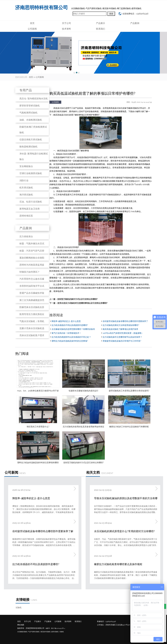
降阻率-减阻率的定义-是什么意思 (66, 321)
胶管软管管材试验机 (30, 106)
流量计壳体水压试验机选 (32, 328)
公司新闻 (32, 29)
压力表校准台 (26, 236)
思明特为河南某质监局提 (32, 265)
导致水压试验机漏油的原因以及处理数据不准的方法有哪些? (126, 499)
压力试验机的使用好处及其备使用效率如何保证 (83, 427)
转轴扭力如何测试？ (30, 272)
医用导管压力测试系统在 (32, 314)
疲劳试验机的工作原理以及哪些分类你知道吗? (129, 391)
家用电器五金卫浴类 (30, 209)
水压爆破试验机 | (23, 632)
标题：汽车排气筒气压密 (32, 251)
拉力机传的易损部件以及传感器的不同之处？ (71, 337)
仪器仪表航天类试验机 (31, 140)
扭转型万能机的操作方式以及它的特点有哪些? (78, 299)
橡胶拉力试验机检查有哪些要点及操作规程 (118, 564)
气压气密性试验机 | (34, 632)
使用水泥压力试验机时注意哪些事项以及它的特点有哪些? (82, 303)
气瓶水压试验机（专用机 (32, 321)
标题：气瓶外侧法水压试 (32, 244)
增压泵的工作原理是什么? (38, 427)
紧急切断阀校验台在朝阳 (32, 258)
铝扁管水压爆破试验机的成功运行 (83, 391)
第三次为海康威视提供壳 (32, 300)
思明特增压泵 (26, 216)
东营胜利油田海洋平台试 (32, 286)
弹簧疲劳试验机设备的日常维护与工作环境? (122, 341)
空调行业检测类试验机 (31, 173)
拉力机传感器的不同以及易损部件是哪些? (70, 325)
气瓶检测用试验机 (28, 113)
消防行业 (24, 181)
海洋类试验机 (26, 195)
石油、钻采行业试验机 (31, 202)
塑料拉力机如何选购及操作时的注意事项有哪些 (38, 463)
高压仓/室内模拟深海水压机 (34, 99)
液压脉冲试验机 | (46, 632)
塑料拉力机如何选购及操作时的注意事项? (70, 341)
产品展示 (101, 23)
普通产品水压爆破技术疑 (32, 293)
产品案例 (135, 23)
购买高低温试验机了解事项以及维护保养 (120, 329)
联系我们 (101, 29)
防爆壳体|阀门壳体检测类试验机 (33, 130)
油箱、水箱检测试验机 (31, 120)
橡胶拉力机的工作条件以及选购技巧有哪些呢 (129, 427)
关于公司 (66, 23)
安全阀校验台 (26, 166)
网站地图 (21, 625)
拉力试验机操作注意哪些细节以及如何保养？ (122, 337)
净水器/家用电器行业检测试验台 (34, 156)
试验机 (62, 108)
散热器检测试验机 (28, 147)
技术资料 (66, 29)
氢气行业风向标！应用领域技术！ (66, 333)
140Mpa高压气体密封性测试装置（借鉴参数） (123, 333)
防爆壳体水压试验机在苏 (32, 307)
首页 (32, 23)
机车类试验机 (26, 188)
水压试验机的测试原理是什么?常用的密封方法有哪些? (124, 531)
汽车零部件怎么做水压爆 (32, 279)
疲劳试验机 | (55, 632)
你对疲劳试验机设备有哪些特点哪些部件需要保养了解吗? (43, 532)
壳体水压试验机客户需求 (32, 335)
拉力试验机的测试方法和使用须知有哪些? (121, 325)
